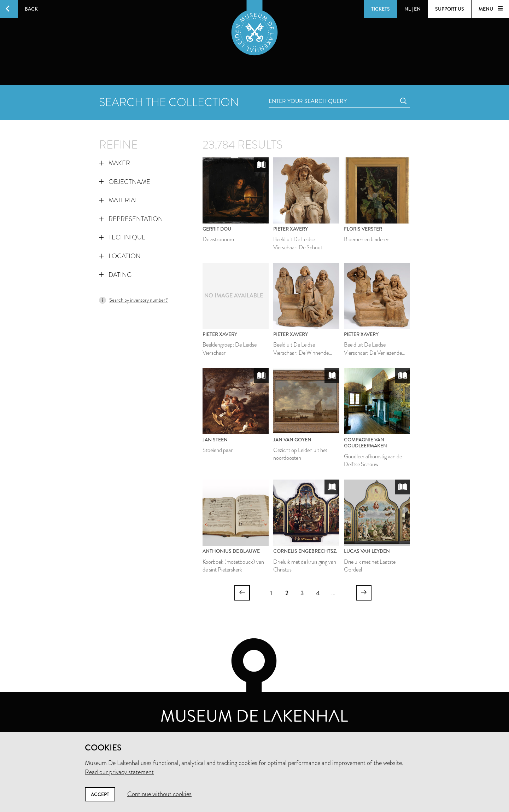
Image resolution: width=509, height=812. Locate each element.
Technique (122, 237)
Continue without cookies (159, 794)
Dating (115, 275)
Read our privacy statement (119, 772)
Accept (100, 794)
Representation (131, 219)
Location (120, 256)
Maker (115, 163)
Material (119, 200)
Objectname (125, 182)
